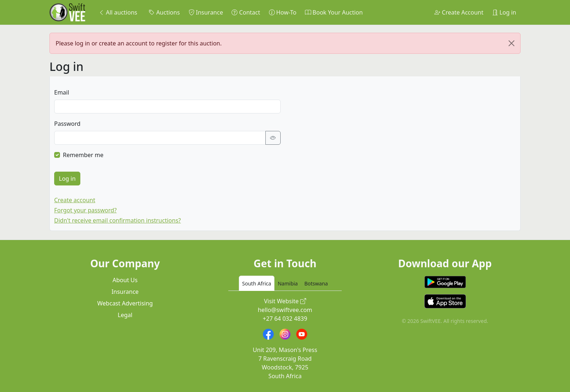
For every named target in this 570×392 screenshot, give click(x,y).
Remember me (83, 155)
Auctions (164, 12)
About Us (125, 280)
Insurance (206, 12)
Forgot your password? (85, 210)
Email (62, 92)
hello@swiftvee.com (285, 310)
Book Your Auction (334, 12)
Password (67, 124)
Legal (125, 315)
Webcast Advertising (125, 303)
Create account (75, 200)
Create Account (459, 12)
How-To (283, 12)
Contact (246, 12)
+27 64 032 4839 (285, 319)
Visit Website (285, 301)
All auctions (118, 12)
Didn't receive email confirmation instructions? (118, 220)
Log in (504, 12)
